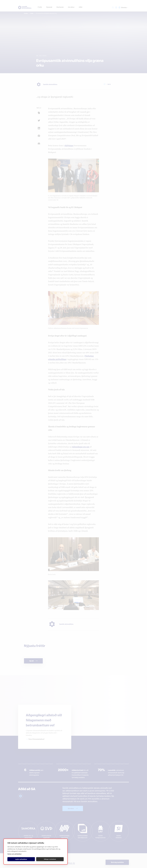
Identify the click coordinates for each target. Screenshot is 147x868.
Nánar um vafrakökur (14, 854)
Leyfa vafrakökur (21, 859)
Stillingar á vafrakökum (50, 859)
